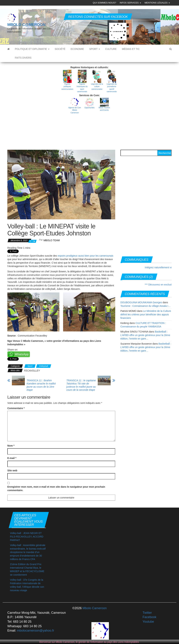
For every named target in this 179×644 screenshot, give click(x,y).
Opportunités (89, 108)
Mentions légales (157, 3)
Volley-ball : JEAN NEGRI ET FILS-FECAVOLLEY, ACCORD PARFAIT (27, 537)
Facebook (150, 617)
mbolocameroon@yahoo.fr (35, 631)
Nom (11, 446)
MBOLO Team (52, 240)
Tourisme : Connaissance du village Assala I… (146, 306)
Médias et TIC (131, 49)
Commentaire (16, 408)
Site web (12, 470)
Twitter (147, 613)
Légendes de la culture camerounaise (97, 87)
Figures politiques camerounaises (67, 87)
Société (60, 49)
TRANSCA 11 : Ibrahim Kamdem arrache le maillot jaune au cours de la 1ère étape (41, 385)
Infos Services (130, 3)
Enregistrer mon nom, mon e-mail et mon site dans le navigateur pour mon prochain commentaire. (56, 489)
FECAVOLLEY (32, 371)
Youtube (148, 622)
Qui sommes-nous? (105, 3)
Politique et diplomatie (32, 49)
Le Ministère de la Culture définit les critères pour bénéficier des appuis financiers (146, 314)
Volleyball (44, 366)
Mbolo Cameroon (94, 608)
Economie (77, 49)
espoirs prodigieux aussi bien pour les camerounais (85, 256)
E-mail (12, 458)
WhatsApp (22, 354)
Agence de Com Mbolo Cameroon (75, 110)
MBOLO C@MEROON (26, 25)
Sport (95, 49)
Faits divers (23, 58)
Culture (111, 49)
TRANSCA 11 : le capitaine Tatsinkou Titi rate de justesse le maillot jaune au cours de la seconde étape (81, 385)
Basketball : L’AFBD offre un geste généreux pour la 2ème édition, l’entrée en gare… (145, 335)
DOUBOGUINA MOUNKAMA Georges (141, 302)
